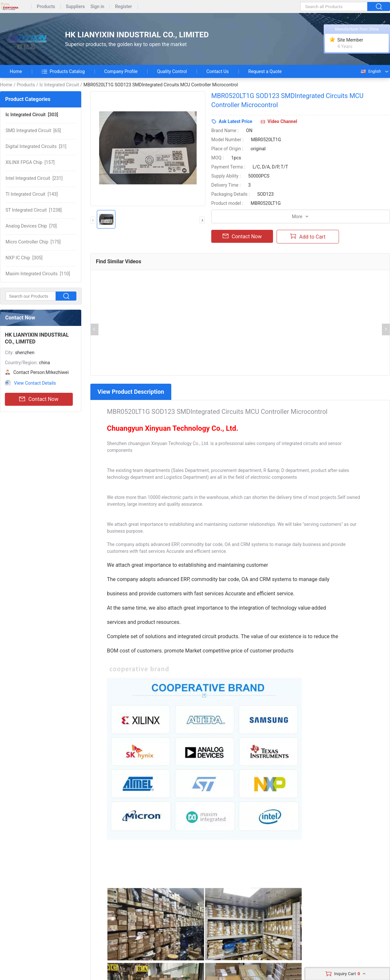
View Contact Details (35, 383)
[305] (24, 258)
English (370, 71)
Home (16, 71)
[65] (33, 130)
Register (123, 7)
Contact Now (39, 399)
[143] (32, 194)
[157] (30, 162)
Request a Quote (265, 71)
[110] (38, 274)
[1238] (34, 210)
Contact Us (218, 71)
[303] (32, 115)
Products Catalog (63, 71)
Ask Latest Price (235, 121)
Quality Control (172, 71)
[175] (33, 242)
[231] (34, 178)
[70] (31, 226)
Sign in (97, 7)
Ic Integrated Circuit (59, 85)
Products (46, 7)
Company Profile (121, 71)
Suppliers (76, 7)
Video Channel (282, 121)
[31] (36, 146)
